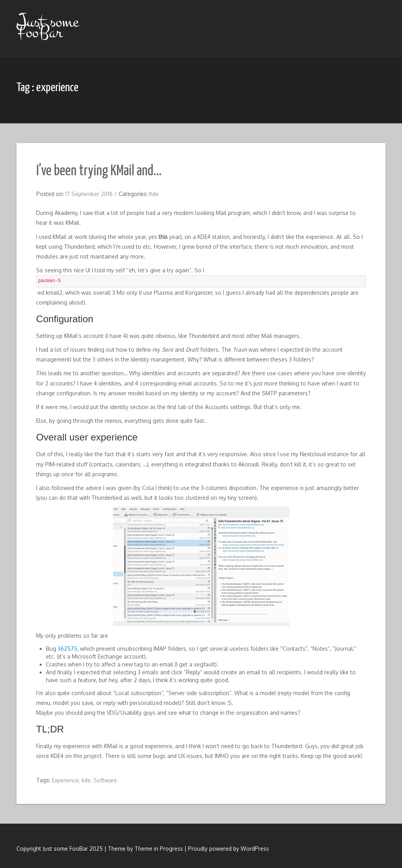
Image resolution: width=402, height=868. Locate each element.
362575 (68, 649)
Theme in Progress (159, 849)
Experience (65, 780)
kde (86, 780)
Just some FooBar (48, 27)
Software (105, 780)
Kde (154, 194)
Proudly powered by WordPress (228, 849)
